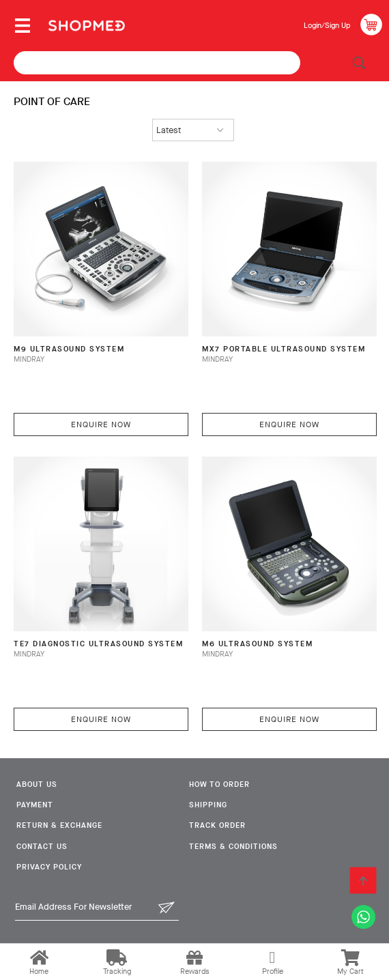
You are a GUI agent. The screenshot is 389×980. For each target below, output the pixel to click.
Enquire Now (101, 424)
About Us (37, 784)
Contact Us (42, 847)
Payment (35, 805)
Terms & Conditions (233, 847)
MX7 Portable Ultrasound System (284, 349)
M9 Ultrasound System (69, 349)
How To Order (219, 784)
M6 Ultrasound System (257, 644)
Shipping (208, 805)
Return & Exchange (59, 825)
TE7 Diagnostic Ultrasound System (98, 644)
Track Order (217, 825)
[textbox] (157, 63)
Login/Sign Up (327, 26)
